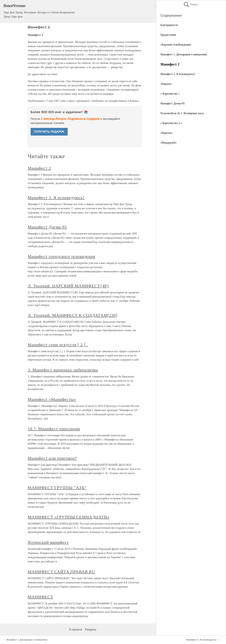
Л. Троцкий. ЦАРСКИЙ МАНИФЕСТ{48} (68, 286)
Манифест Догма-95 (172, 103)
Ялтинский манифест (48, 542)
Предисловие (168, 35)
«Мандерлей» (169, 143)
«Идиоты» (167, 133)
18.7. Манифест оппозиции (54, 429)
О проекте (76, 630)
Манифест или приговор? (52, 458)
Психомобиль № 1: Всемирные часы (182, 113)
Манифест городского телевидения (62, 256)
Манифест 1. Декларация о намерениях (184, 54)
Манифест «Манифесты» (52, 399)
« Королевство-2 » (171, 123)
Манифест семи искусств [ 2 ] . (58, 345)
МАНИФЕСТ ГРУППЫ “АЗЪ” (57, 488)
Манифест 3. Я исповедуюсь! (178, 74)
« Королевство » (170, 94)
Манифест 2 (39, 168)
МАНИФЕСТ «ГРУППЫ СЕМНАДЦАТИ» (69, 517)
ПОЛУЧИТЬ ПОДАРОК (49, 132)
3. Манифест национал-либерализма (63, 370)
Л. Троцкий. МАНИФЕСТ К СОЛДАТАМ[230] (73, 315)
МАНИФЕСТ (40, 597)
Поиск (190, 4)
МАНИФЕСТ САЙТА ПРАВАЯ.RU (61, 572)
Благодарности (169, 25)
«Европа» (166, 84)
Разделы (91, 630)
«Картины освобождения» (176, 45)
